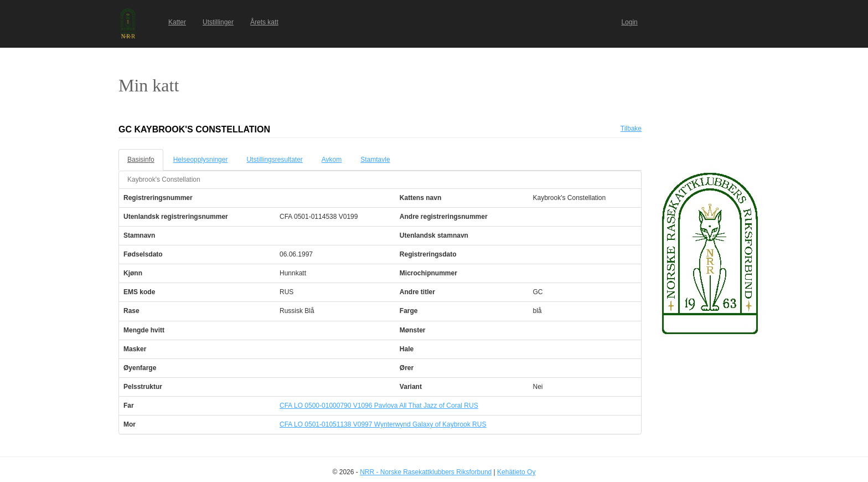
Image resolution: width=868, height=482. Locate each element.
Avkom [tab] (332, 160)
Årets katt (264, 22)
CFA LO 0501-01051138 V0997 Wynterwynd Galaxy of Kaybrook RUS (383, 424)
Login (629, 22)
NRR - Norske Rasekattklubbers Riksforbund (426, 472)
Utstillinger (218, 22)
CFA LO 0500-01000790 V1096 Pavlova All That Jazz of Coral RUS (379, 406)
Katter (177, 22)
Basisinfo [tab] (141, 160)
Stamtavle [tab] (375, 160)
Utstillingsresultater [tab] (274, 160)
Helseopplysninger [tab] (201, 160)
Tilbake (631, 129)
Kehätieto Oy (516, 472)
